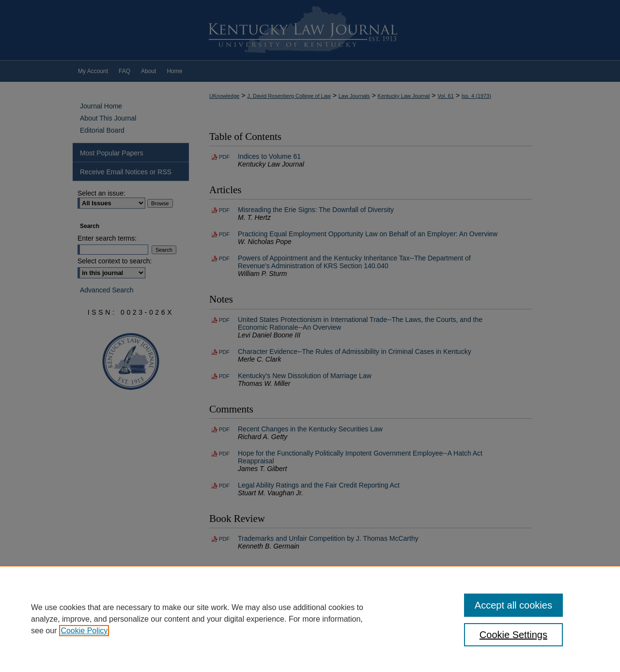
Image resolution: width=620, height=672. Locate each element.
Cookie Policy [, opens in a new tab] (84, 631)
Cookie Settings (513, 635)
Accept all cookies (513, 605)
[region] (310, 619)
